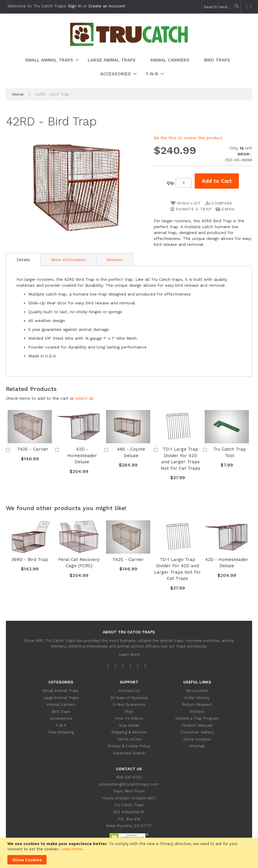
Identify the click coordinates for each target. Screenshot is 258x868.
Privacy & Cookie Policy (129, 746)
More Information (68, 260)
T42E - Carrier (33, 449)
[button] (85, 398)
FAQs (129, 712)
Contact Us (129, 691)
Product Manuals (197, 725)
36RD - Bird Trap (30, 560)
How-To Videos (129, 718)
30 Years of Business (129, 698)
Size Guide (129, 725)
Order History (197, 698)
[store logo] (129, 44)
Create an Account (107, 6)
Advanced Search (129, 753)
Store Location (197, 739)
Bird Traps (61, 712)
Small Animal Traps (61, 691)
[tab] (23, 260)
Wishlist (197, 712)
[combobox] (220, 7)
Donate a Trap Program (197, 718)
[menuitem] (49, 60)
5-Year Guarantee (129, 704)
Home (18, 94)
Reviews (115, 260)
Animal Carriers (61, 704)
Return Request (197, 704)
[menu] (129, 67)
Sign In (75, 6)
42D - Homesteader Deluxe (82, 455)
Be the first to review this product (188, 138)
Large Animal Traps (61, 698)
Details (23, 260)
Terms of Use (129, 739)
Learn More (129, 654)
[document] (130, 853)
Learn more (72, 849)
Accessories (61, 718)
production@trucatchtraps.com (129, 784)
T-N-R (61, 725)
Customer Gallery (197, 732)
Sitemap (197, 746)
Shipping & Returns (129, 732)
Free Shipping (61, 732)
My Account (197, 691)
